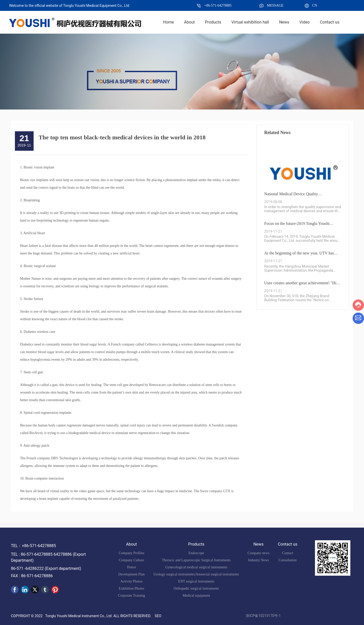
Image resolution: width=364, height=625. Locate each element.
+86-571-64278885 (218, 5)
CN (315, 5)
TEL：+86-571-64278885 (33, 546)
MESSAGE (275, 5)
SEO (158, 616)
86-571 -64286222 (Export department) (46, 568)
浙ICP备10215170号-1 (263, 616)
